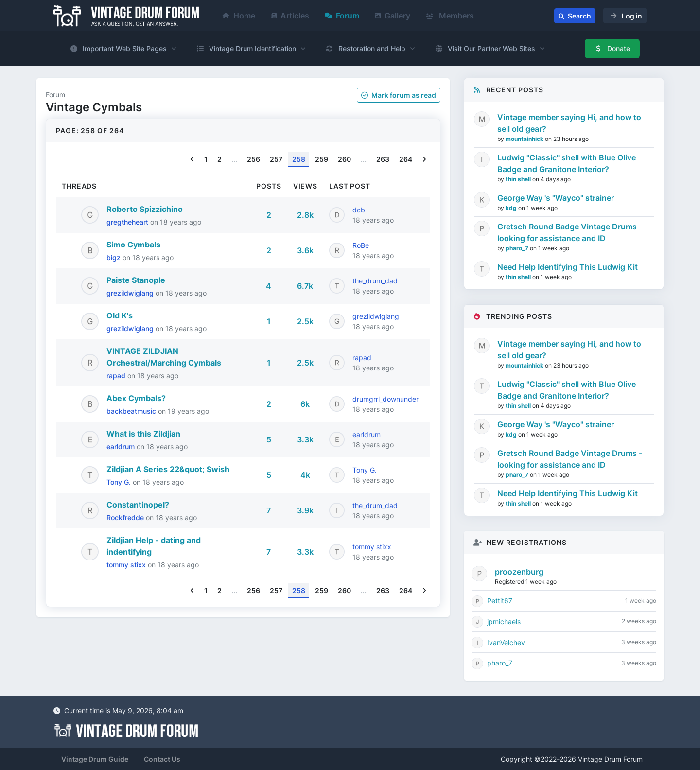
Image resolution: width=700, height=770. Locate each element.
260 (344, 159)
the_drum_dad (375, 281)
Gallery (393, 16)
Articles (290, 16)
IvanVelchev (506, 642)
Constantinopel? (138, 505)
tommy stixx (127, 565)
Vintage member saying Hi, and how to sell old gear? (569, 123)
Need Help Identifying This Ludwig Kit (568, 267)
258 (299, 159)
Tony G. (120, 482)
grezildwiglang (131, 293)
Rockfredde (126, 517)
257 (276, 159)
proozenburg (519, 572)
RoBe (361, 245)
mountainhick (525, 139)
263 (383, 159)
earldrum (122, 446)
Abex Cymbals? (136, 398)
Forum (342, 16)
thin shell (519, 179)
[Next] (424, 160)
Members (450, 16)
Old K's (120, 315)
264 (406, 159)
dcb (359, 210)
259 (322, 159)
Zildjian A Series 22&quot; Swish (168, 469)
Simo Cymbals (133, 245)
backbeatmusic (132, 411)
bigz (114, 257)
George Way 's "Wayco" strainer (556, 198)
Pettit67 (500, 601)
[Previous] (192, 160)
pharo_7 (518, 248)
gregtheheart (128, 222)
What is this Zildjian (143, 434)
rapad (117, 376)
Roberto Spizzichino (145, 209)
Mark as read (399, 95)
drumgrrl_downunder (385, 399)
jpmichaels (504, 621)
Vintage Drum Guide (95, 759)
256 (254, 159)
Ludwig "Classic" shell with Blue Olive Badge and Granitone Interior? (567, 163)
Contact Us (162, 759)
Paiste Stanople (136, 280)
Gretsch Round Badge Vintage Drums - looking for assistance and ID (570, 232)
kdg (512, 208)
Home (239, 16)
